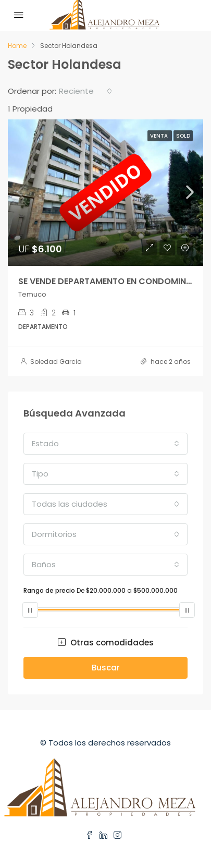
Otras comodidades (106, 643)
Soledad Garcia (56, 362)
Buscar (106, 668)
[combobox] (85, 91)
